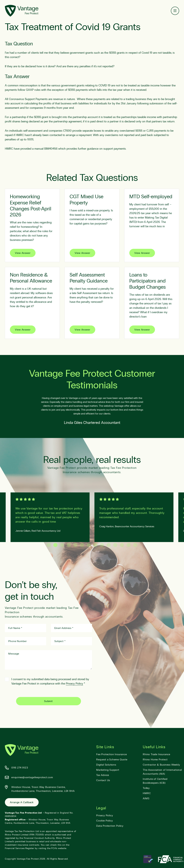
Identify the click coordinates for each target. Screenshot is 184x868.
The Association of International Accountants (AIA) (162, 772)
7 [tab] (89, 545)
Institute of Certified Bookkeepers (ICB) (155, 781)
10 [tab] (109, 545)
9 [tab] (102, 545)
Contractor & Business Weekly (161, 765)
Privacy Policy (74, 684)
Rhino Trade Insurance (156, 754)
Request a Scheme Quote (112, 760)
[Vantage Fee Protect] (22, 11)
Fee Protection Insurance (111, 754)
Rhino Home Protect (155, 760)
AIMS (146, 798)
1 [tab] (49, 545)
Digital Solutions (106, 765)
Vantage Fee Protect (28, 859)
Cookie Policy (104, 821)
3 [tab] (62, 545)
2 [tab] (55, 545)
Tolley (146, 788)
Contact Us (103, 780)
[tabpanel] (134, 517)
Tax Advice (103, 775)
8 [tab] (95, 545)
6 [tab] (82, 545)
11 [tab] (115, 545)
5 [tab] (75, 545)
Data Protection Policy (110, 826)
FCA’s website (59, 848)
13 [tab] (129, 545)
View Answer (23, 253)
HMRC (147, 793)
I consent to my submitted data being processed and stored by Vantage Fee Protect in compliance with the (47, 681)
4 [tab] (69, 545)
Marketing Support (108, 770)
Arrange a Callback (22, 802)
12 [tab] (122, 545)
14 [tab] (135, 545)
